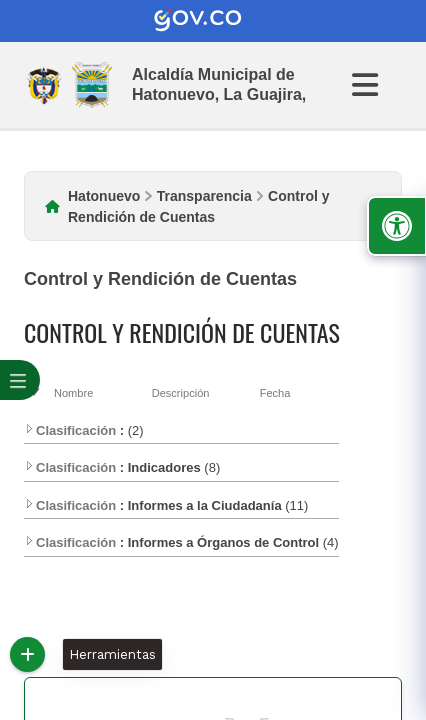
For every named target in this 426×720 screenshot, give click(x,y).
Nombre (73, 393)
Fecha (275, 393)
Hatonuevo (104, 196)
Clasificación (70, 430)
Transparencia (204, 196)
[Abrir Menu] (377, 85)
